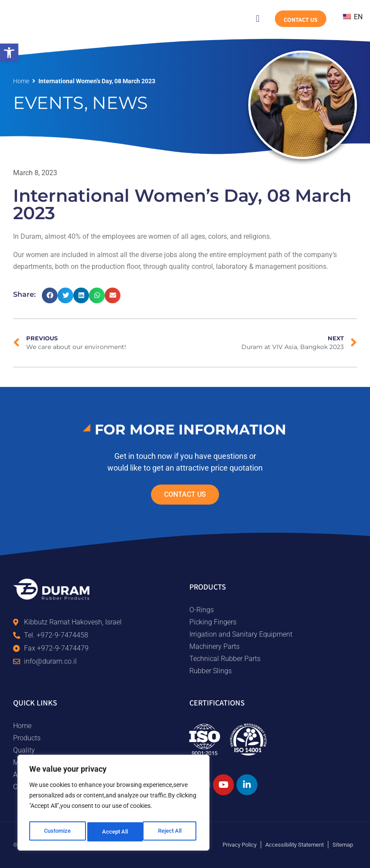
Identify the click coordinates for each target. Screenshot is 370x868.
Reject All (115, 832)
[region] (113, 805)
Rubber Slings (211, 671)
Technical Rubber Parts (225, 659)
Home (21, 81)
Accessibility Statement (295, 845)
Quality (24, 750)
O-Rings (202, 610)
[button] (9, 53)
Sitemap (343, 845)
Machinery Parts (214, 646)
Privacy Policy (240, 845)
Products (27, 738)
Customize (57, 832)
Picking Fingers (213, 622)
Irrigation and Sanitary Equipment (241, 634)
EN (353, 17)
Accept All (171, 832)
